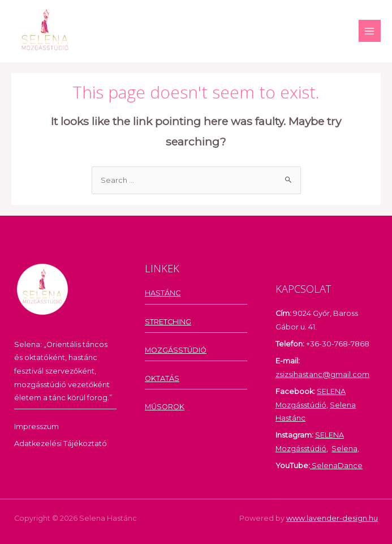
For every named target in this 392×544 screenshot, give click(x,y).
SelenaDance (336, 466)
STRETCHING (168, 322)
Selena (344, 449)
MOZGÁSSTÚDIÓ (176, 350)
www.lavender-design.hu (332, 518)
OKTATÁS (162, 378)
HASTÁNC (163, 293)
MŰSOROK (165, 407)
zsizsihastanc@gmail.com (322, 374)
